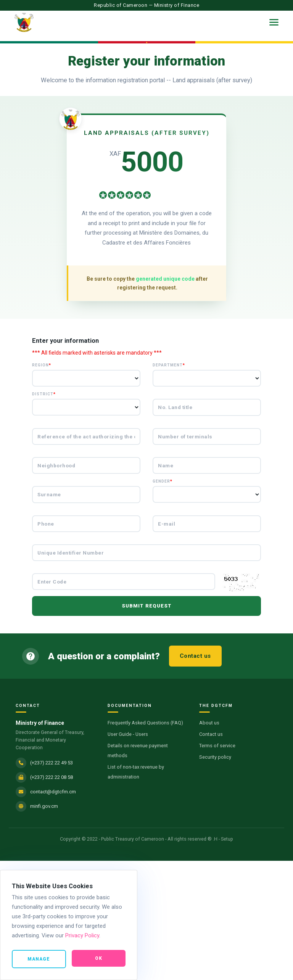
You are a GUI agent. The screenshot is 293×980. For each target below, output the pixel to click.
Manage (39, 959)
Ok (99, 959)
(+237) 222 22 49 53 (52, 763)
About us (209, 723)
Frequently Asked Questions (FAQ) (145, 723)
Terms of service (217, 746)
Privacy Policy (82, 936)
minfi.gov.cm (44, 806)
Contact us (195, 656)
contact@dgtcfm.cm (53, 792)
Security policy (215, 757)
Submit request (147, 606)
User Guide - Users (128, 734)
